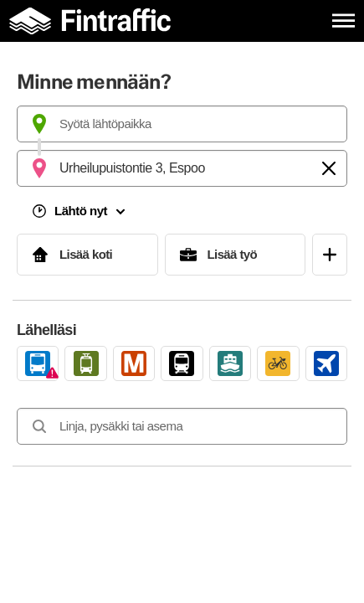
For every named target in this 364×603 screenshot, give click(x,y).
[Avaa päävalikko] (343, 21)
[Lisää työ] (236, 255)
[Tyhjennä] (329, 168)
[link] (38, 363)
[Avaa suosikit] (330, 255)
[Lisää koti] (87, 255)
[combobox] (182, 124)
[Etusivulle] (94, 21)
